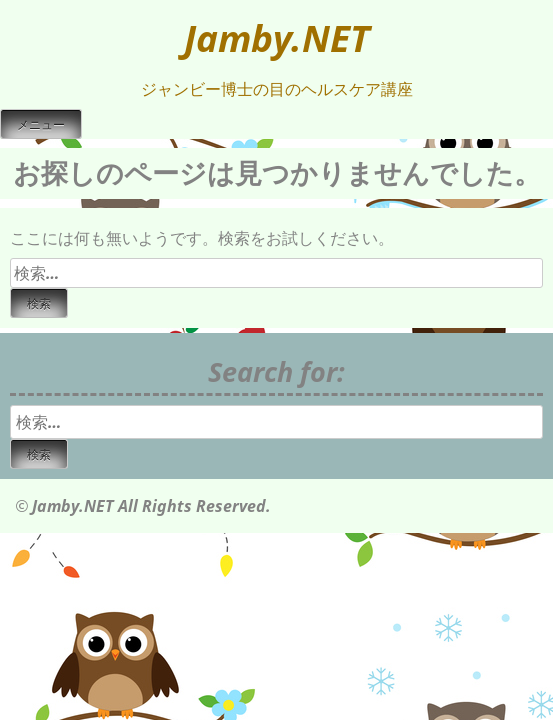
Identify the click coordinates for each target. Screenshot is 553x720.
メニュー (41, 125)
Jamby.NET (277, 38)
